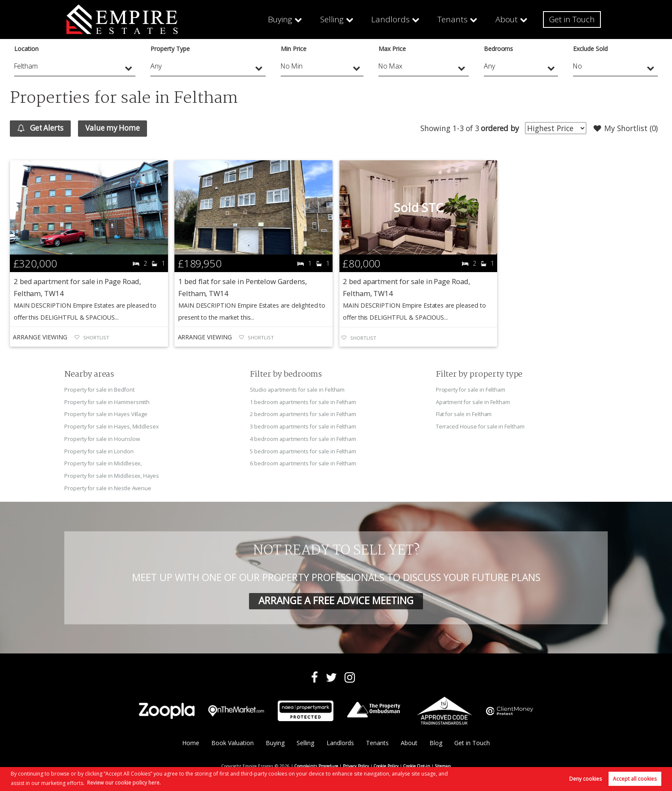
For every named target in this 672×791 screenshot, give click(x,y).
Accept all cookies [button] (635, 779)
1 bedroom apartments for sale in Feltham (303, 402)
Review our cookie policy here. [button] (124, 782)
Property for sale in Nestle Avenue (108, 486)
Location (26, 49)
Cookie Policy (386, 764)
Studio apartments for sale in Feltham (297, 390)
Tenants (454, 19)
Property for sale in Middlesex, (103, 462)
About (507, 19)
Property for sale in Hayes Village (106, 414)
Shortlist (96, 338)
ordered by (499, 128)
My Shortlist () (625, 129)
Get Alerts (42, 129)
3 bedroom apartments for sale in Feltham (303, 426)
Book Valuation (232, 741)
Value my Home (116, 128)
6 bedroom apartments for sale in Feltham (303, 462)
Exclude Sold (590, 49)
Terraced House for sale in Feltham (480, 426)
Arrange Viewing (40, 337)
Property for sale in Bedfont (100, 390)
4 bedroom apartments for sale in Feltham (303, 438)
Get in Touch (572, 19)
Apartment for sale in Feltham (473, 402)
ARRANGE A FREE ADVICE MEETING (336, 598)
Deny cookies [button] (585, 779)
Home (190, 741)
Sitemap (443, 764)
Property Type (170, 49)
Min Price (294, 49)
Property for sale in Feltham (471, 390)
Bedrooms (499, 49)
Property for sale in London (99, 450)
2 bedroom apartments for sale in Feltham (303, 414)
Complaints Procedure (316, 764)
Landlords (394, 19)
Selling (337, 19)
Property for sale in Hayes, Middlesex (112, 426)
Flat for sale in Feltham (464, 414)
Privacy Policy (356, 764)
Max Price (392, 49)
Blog (436, 741)
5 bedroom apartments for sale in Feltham (303, 450)
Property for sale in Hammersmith (107, 402)
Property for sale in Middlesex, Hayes (112, 474)
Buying (286, 19)
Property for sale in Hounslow (102, 438)
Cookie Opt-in (417, 764)
